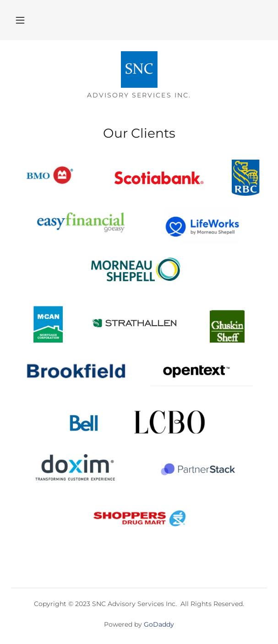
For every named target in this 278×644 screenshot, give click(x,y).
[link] (139, 70)
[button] (20, 20)
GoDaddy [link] (159, 624)
